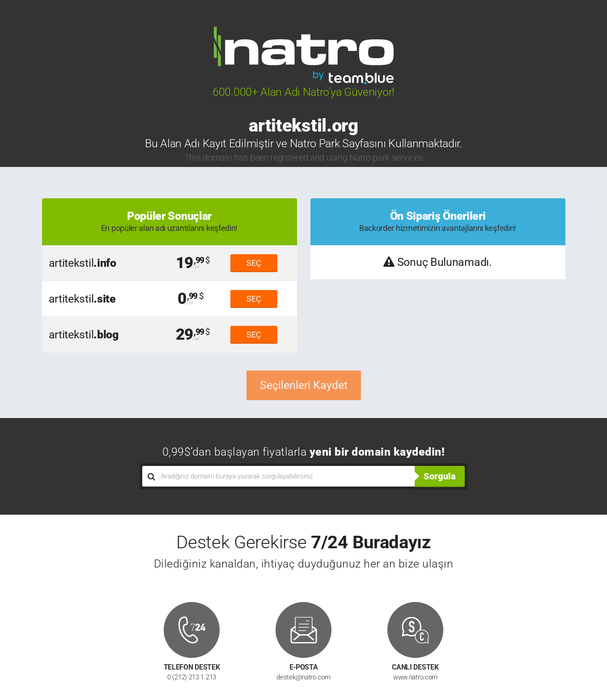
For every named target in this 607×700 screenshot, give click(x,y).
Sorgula (440, 476)
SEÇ (254, 263)
